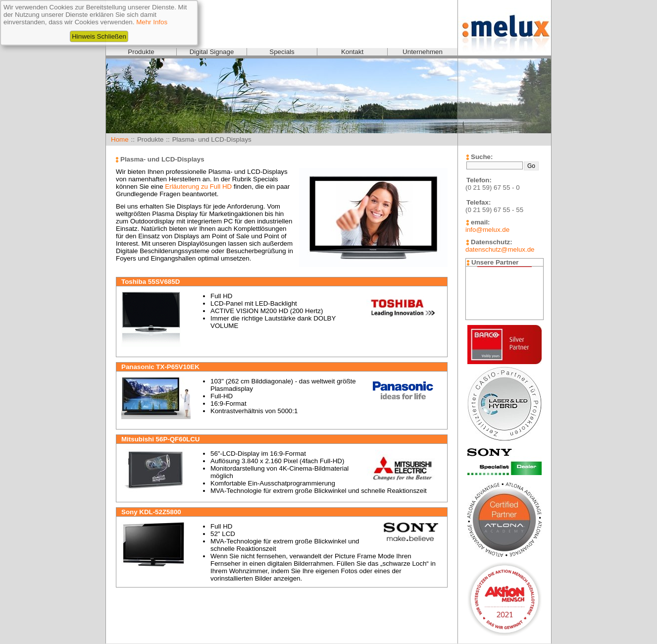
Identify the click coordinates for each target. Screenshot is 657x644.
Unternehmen (423, 52)
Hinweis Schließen (99, 36)
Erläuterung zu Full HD (198, 187)
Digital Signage (212, 52)
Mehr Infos (152, 22)
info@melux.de (487, 230)
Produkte (141, 52)
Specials (282, 52)
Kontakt (352, 52)
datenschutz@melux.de (500, 249)
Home (120, 139)
